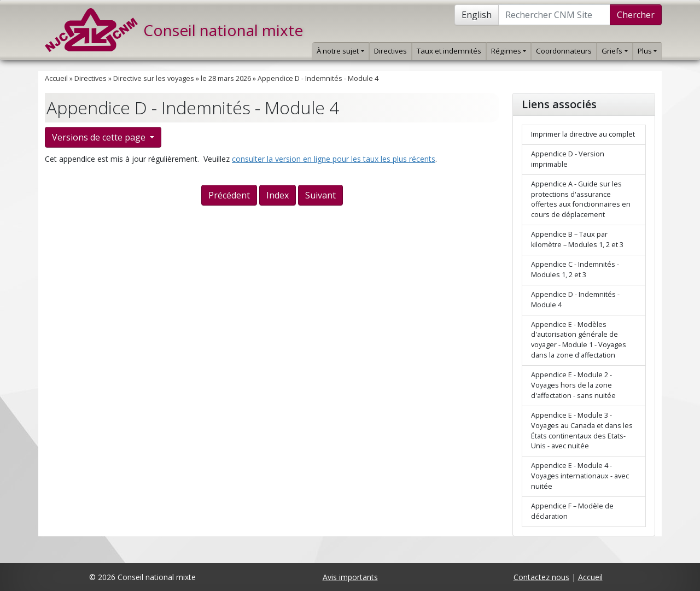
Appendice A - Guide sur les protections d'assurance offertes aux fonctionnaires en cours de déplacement (581, 200)
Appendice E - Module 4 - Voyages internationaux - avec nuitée (580, 476)
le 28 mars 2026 (226, 78)
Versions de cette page (100, 137)
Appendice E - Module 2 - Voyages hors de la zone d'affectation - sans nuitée (573, 385)
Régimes (509, 51)
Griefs (614, 51)
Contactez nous (541, 577)
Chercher (636, 15)
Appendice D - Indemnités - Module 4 (318, 78)
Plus (647, 51)
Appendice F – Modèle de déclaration (572, 511)
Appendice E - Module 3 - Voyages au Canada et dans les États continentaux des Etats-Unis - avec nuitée (582, 431)
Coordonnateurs (564, 51)
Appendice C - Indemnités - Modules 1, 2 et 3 (575, 270)
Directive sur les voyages (154, 78)
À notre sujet (340, 51)
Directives (390, 51)
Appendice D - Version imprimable (568, 159)
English (477, 15)
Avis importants (350, 577)
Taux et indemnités (449, 51)
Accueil (56, 78)
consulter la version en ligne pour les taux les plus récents (334, 159)
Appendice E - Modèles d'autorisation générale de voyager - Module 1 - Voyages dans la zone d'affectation (579, 340)
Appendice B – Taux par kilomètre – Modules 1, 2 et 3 (577, 239)
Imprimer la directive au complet (583, 134)
